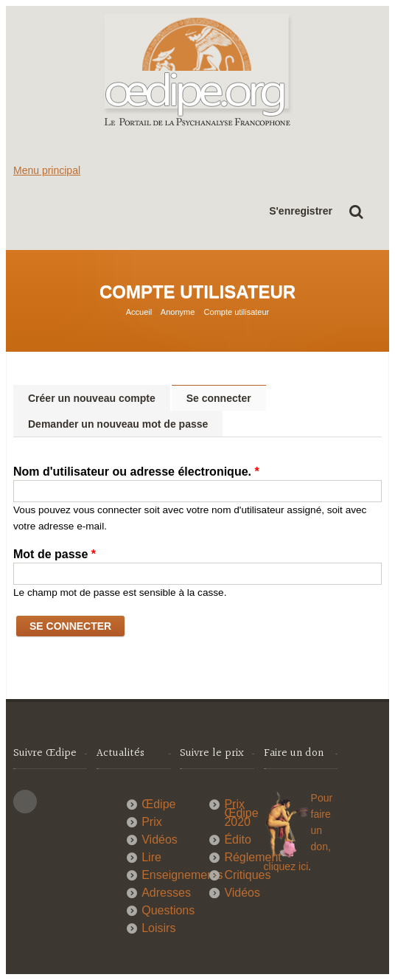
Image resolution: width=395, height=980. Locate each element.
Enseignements (182, 875)
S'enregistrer (301, 211)
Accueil (139, 312)
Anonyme (178, 312)
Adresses (166, 893)
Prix (152, 822)
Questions (168, 910)
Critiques (247, 875)
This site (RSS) (25, 802)
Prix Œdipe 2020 (241, 813)
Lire (151, 857)
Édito (237, 840)
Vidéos (160, 840)
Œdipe (158, 804)
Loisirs (158, 928)
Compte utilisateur (237, 312)
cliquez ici (286, 866)
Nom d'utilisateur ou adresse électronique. (136, 472)
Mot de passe (55, 554)
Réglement (252, 857)
